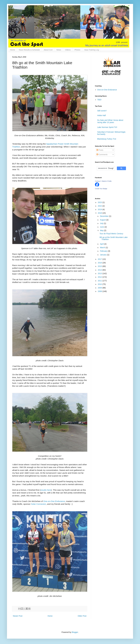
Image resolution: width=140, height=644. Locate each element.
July (102, 223)
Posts (100, 150)
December (104, 216)
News (59, 50)
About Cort (48, 50)
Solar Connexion (38, 504)
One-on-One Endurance (54, 501)
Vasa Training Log (92, 50)
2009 (100, 288)
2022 (100, 206)
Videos (68, 50)
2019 (100, 209)
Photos (77, 50)
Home (13, 50)
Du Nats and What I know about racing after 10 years (110, 121)
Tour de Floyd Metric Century (111, 234)
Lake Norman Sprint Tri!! (107, 127)
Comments (102, 155)
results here (46, 490)
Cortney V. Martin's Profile (103, 181)
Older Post (82, 616)
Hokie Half (102, 115)
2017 (100, 259)
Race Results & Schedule (29, 50)
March (103, 248)
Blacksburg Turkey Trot (107, 139)
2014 (100, 270)
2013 (100, 273)
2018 (100, 213)
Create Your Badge (101, 189)
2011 (100, 281)
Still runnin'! (102, 111)
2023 (100, 202)
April (102, 244)
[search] (106, 168)
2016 (100, 263)
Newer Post (18, 616)
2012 (100, 277)
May (102, 230)
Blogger (75, 632)
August (103, 220)
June (102, 227)
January (103, 255)
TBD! (99, 100)
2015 (100, 266)
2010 (100, 284)
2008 (100, 291)
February (104, 251)
